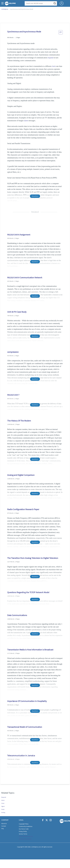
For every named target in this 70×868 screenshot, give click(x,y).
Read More (35, 262)
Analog (3, 812)
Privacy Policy (23, 831)
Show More (35, 196)
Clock (3, 803)
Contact (4, 826)
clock (54, 66)
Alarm (3, 800)
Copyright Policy (24, 824)
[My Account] (62, 3)
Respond (4, 797)
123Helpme (5, 9)
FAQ (3, 829)
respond (50, 58)
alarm (26, 121)
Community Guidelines (26, 826)
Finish (3, 809)
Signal (3, 806)
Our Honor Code (24, 829)
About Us (4, 823)
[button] (3, 3)
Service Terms (23, 834)
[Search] (55, 4)
